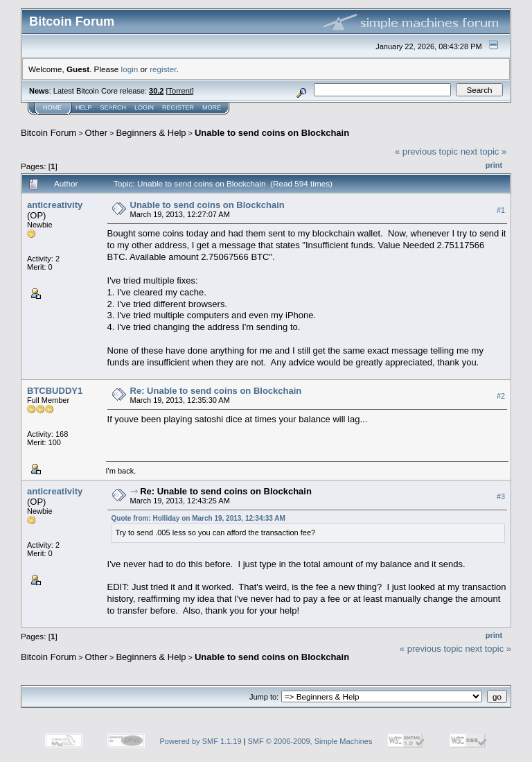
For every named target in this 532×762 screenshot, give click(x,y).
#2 (501, 396)
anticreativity (55, 205)
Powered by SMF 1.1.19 (201, 741)
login (130, 69)
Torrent (180, 91)
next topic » (484, 151)
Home (52, 107)
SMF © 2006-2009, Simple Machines (310, 741)
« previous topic (426, 151)
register (163, 69)
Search (114, 107)
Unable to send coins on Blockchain (272, 133)
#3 (501, 496)
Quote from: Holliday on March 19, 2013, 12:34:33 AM (198, 518)
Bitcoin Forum (48, 133)
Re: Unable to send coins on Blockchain (216, 391)
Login (144, 107)
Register (178, 107)
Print (494, 165)
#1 (501, 210)
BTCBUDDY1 (55, 391)
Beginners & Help (151, 133)
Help (84, 107)
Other (97, 133)
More (212, 107)
